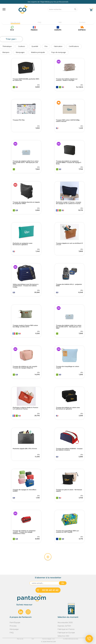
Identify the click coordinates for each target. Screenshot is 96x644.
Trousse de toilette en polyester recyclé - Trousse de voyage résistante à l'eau (24, 532)
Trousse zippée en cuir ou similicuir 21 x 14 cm (69, 244)
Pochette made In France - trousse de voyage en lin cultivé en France (69, 203)
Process (13, 626)
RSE (60, 22)
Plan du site (20, 639)
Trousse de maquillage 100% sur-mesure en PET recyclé (68, 531)
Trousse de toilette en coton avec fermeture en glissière (68, 408)
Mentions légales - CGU (48, 639)
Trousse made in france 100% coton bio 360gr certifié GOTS (25, 326)
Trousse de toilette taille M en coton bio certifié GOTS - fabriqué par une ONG (26, 162)
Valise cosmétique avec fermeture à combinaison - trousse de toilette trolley (26, 286)
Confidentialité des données (71, 639)
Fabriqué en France (66, 629)
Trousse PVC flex (19, 120)
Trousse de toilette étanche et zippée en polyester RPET (26, 203)
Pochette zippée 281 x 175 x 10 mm (25, 449)
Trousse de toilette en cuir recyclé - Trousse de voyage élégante (25, 367)
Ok (63, 583)
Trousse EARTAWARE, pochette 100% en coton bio (26, 80)
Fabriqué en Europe (66, 633)
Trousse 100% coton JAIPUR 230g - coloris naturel (68, 121)
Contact (82, 22)
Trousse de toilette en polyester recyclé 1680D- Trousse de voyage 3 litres (68, 162)
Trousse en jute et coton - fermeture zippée (69, 490)
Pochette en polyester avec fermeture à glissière (23, 244)
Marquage (14, 629)
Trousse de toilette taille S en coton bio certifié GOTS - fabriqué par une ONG (69, 327)
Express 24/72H (64, 626)
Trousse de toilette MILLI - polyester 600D (69, 285)
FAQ (39, 22)
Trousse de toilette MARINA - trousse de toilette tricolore (69, 449)
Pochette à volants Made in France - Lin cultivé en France (26, 408)
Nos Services (15, 22)
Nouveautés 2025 (65, 622)
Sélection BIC (63, 636)
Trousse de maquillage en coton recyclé (68, 367)
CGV (33, 639)
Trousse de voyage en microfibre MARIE (24, 490)
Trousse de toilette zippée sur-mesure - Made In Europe (67, 80)
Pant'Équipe (15, 622)
